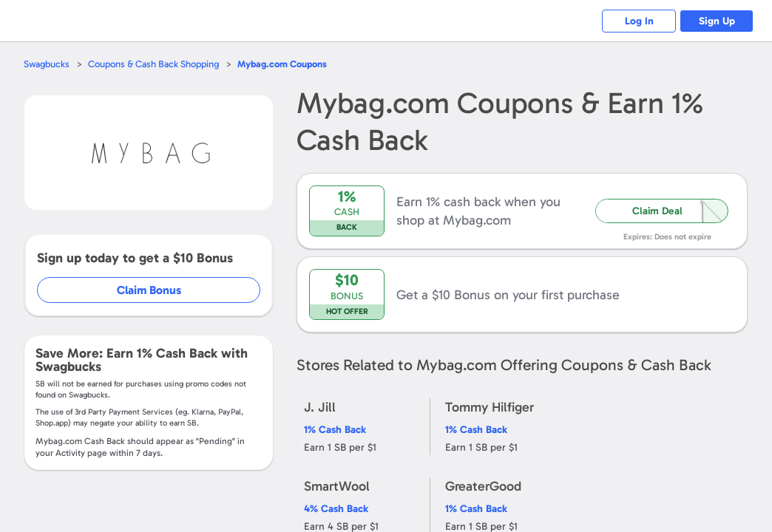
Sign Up (717, 21)
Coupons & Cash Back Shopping (153, 64)
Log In (639, 21)
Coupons (282, 64)
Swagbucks (47, 64)
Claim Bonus (149, 290)
